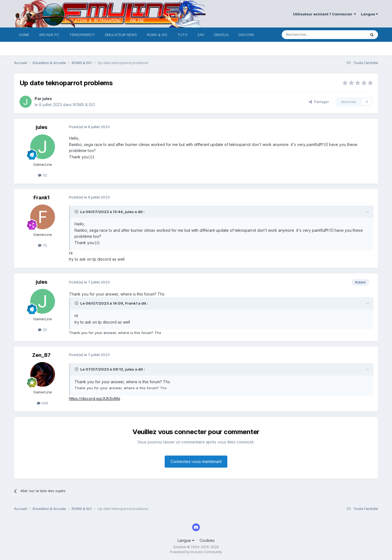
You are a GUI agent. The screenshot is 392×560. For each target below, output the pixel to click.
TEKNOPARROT (82, 35)
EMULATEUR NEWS (121, 35)
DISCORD (246, 35)
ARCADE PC (49, 35)
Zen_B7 (41, 355)
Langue (369, 14)
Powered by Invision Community (196, 552)
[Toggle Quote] (77, 212)
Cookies (207, 540)
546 (42, 403)
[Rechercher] (312, 35)
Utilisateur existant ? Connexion (325, 14)
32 (42, 175)
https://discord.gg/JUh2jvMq (95, 398)
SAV (201, 35)
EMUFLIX (221, 35)
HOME (24, 35)
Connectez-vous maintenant (196, 461)
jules (47, 99)
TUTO (182, 35)
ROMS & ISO (157, 35)
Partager (319, 102)
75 (42, 245)
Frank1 (42, 198)
